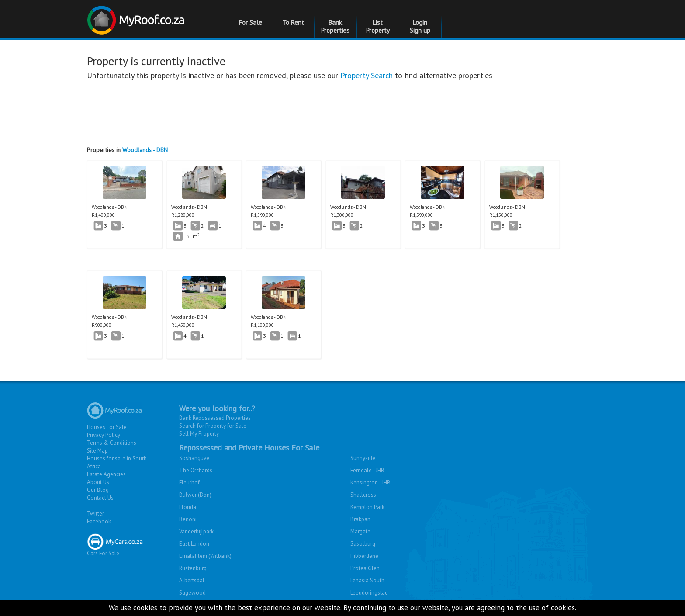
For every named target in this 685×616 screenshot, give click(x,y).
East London (194, 544)
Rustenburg (193, 568)
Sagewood (192, 593)
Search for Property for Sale (213, 426)
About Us (98, 482)
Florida (188, 507)
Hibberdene (364, 556)
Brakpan (360, 519)
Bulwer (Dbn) (195, 495)
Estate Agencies (106, 474)
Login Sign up (420, 26)
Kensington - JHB (370, 483)
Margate (360, 531)
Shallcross (363, 495)
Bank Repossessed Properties (215, 418)
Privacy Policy (104, 435)
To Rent (293, 22)
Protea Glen (365, 568)
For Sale (251, 22)
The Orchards (196, 470)
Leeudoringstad (369, 593)
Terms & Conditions (112, 443)
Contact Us (100, 498)
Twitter (95, 514)
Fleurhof (189, 483)
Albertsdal (192, 580)
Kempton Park (367, 507)
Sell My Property (199, 434)
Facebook (99, 521)
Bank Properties (335, 26)
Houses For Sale (107, 427)
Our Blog (98, 490)
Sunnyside (363, 458)
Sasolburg (363, 544)
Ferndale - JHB (367, 470)
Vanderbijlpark (196, 531)
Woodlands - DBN (145, 150)
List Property (378, 26)
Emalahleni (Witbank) (205, 556)
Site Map (97, 451)
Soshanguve (194, 458)
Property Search (367, 75)
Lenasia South (367, 580)
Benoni (188, 519)
